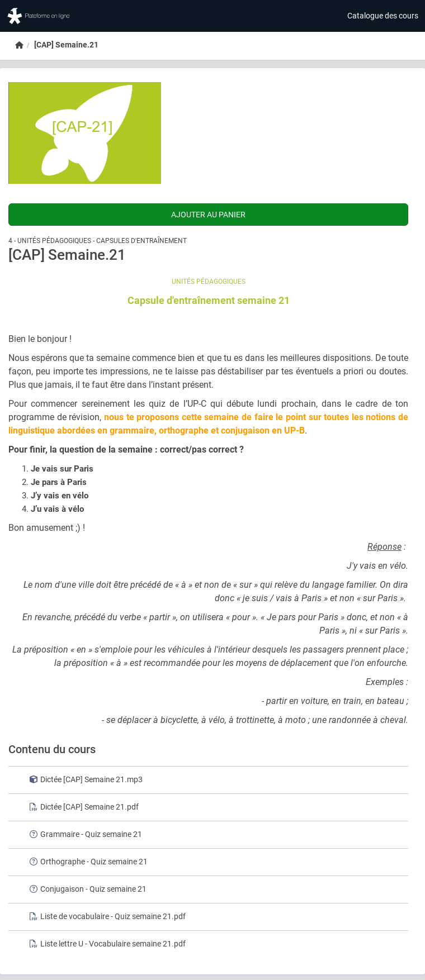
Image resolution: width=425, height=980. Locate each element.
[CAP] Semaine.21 (66, 45)
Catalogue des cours (383, 16)
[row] (208, 780)
